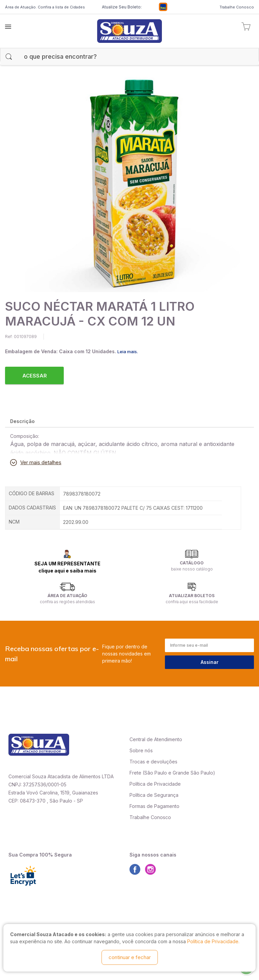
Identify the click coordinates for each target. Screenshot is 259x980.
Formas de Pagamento (154, 806)
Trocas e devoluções (153, 762)
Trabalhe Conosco (237, 7)
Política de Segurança (154, 795)
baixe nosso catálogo (192, 569)
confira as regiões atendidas (67, 602)
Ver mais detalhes (41, 462)
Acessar (35, 376)
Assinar (210, 662)
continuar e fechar (130, 957)
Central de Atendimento (156, 739)
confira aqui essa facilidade (192, 602)
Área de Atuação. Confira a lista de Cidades (45, 7)
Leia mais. (128, 352)
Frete (135, 773)
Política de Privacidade (155, 784)
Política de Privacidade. (213, 941)
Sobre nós (141, 750)
